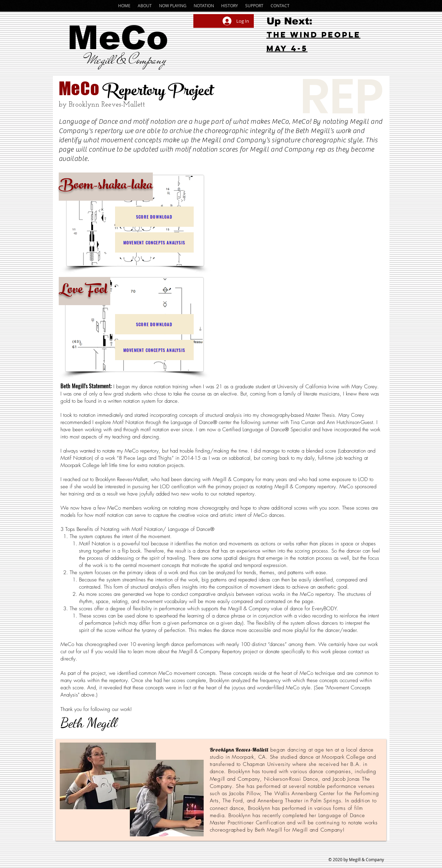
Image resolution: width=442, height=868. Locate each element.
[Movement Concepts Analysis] (154, 242)
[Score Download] (154, 217)
